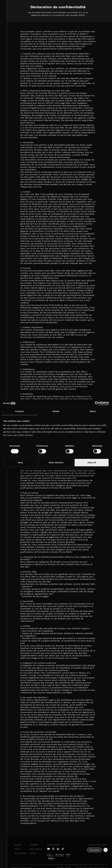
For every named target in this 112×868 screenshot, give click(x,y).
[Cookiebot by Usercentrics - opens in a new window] (97, 403)
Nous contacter (36, 849)
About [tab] (93, 411)
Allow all (92, 462)
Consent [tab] (19, 411)
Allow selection (56, 462)
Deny (20, 462)
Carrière (33, 853)
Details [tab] (56, 411)
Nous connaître (20, 853)
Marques (18, 845)
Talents (17, 849)
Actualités (34, 845)
